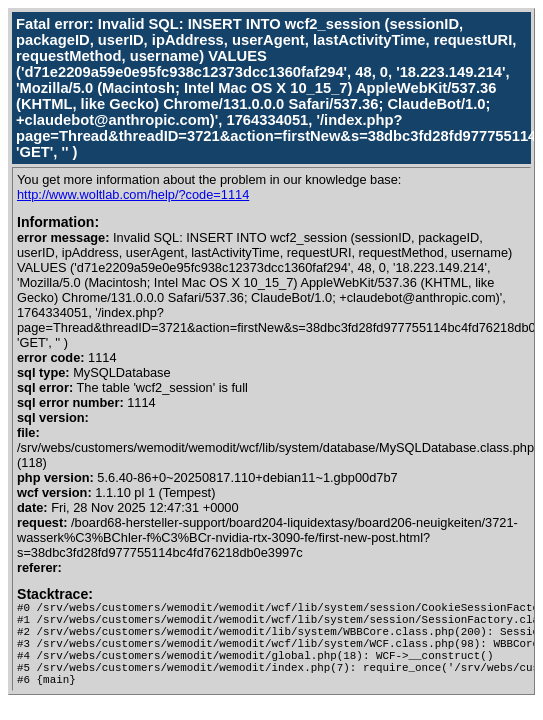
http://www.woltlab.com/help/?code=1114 (133, 194)
